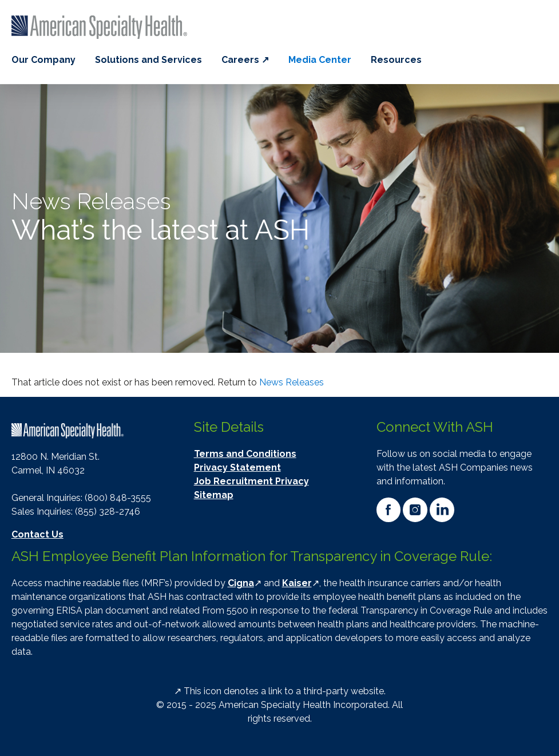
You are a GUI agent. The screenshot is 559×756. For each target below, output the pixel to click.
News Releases (292, 382)
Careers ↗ (245, 60)
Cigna (241, 583)
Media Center (320, 60)
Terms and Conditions (245, 454)
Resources (396, 60)
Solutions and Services (148, 60)
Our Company (43, 60)
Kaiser (297, 583)
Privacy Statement (237, 467)
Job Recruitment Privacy (251, 481)
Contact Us (37, 534)
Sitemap (214, 495)
